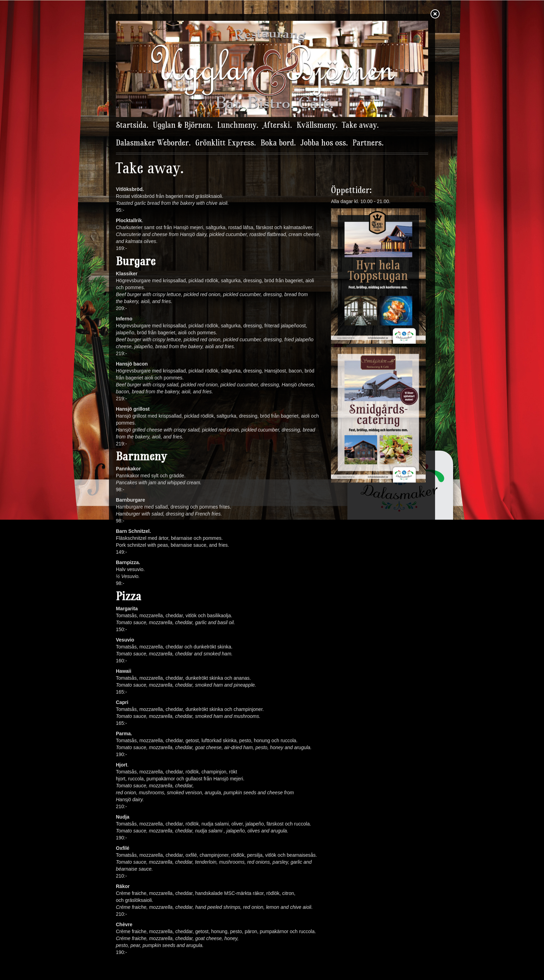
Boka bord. (278, 143)
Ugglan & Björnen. (183, 126)
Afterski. (278, 126)
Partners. (368, 143)
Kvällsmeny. (317, 126)
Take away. (360, 126)
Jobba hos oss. (324, 143)
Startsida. (132, 126)
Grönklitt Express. (226, 143)
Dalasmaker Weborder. (153, 143)
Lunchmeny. (238, 126)
